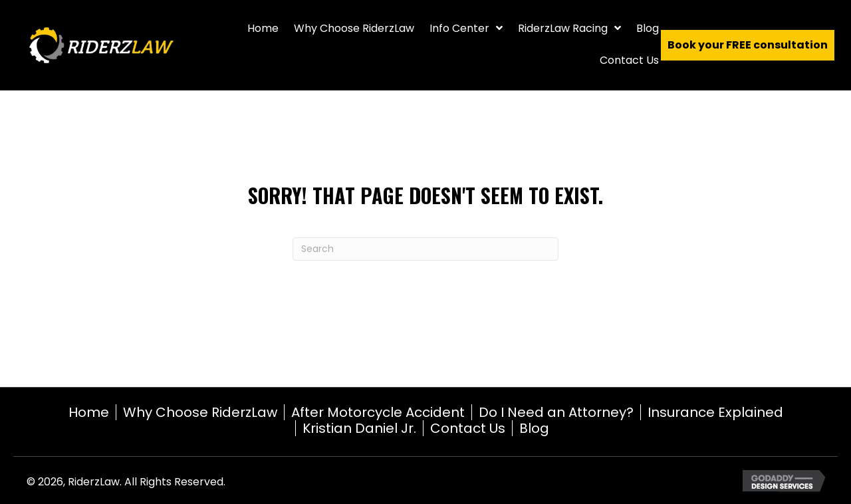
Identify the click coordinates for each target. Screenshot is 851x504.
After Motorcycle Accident (378, 412)
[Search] (425, 249)
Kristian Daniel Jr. (359, 428)
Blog (534, 428)
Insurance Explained (715, 412)
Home (89, 412)
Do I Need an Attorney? (556, 412)
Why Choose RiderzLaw (200, 412)
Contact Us (468, 428)
